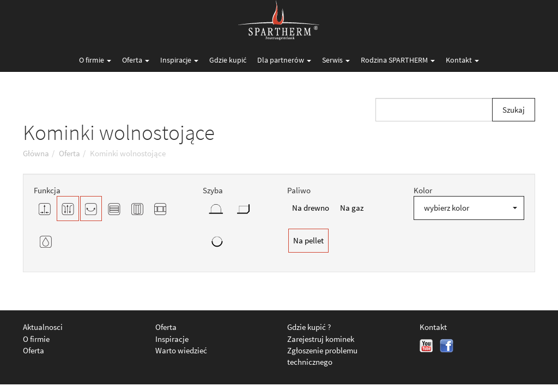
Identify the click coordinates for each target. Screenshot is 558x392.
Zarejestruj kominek (321, 339)
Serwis (336, 60)
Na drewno (311, 208)
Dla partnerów (284, 60)
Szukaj (514, 110)
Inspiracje (179, 60)
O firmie (95, 60)
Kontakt (462, 60)
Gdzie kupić (228, 60)
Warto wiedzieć (181, 350)
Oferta (136, 60)
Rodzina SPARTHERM (398, 60)
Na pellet (308, 240)
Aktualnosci (43, 327)
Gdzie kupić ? (309, 327)
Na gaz (352, 208)
